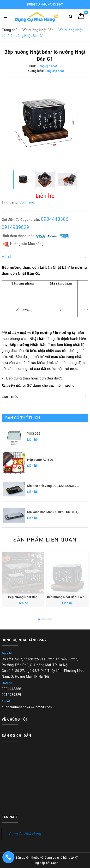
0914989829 (15, 227)
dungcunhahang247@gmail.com (27, 707)
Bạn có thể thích (23, 418)
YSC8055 (34, 434)
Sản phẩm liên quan (45, 540)
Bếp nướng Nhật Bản (23, 597)
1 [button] (39, 619)
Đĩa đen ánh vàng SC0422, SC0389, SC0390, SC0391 (52, 486)
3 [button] (49, 619)
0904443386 (55, 219)
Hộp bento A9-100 (40, 460)
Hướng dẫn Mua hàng (23, 244)
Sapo (55, 863)
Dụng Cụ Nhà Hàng (25, 834)
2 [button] (43, 619)
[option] (45, 123)
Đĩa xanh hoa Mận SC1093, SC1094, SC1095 (53, 512)
